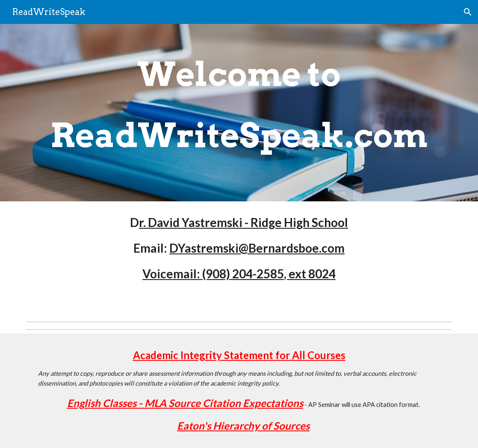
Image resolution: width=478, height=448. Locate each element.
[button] (468, 12)
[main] (239, 113)
